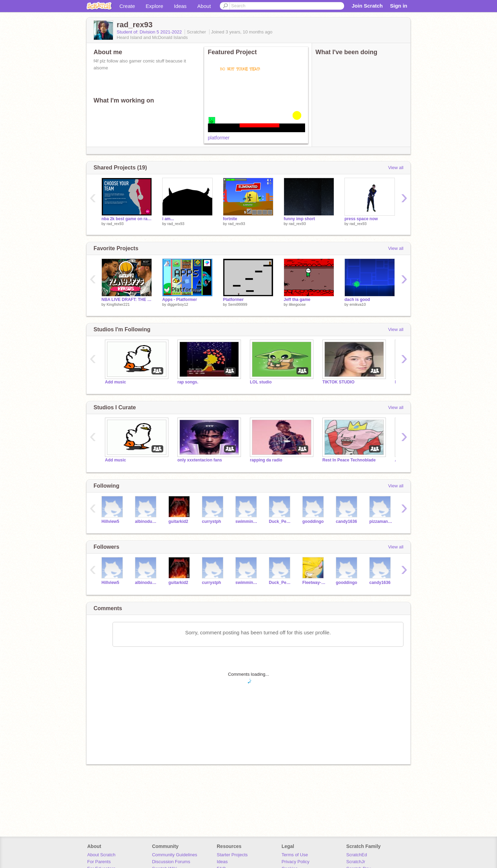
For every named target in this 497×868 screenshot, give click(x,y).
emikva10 (358, 304)
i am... (168, 219)
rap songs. (188, 382)
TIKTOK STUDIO (338, 382)
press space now (361, 219)
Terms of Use (295, 855)
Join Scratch (367, 6)
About (204, 6)
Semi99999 (238, 304)
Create (127, 6)
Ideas (180, 6)
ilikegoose (297, 304)
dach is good (357, 300)
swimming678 (247, 521)
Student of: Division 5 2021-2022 (150, 32)
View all (396, 168)
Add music (115, 382)
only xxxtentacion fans (200, 460)
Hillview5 (110, 521)
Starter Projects (232, 855)
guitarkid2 (178, 521)
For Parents (99, 862)
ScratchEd (357, 855)
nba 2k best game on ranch (127, 219)
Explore (154, 6)
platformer (219, 138)
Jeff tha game (297, 300)
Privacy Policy (296, 862)
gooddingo (313, 521)
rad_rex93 (115, 224)
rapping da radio (266, 460)
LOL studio (261, 382)
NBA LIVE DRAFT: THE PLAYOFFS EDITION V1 (127, 300)
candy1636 (346, 521)
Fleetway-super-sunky (314, 583)
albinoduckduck (147, 521)
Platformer (233, 300)
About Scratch (101, 855)
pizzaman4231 (381, 521)
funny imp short (299, 219)
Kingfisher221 (118, 304)
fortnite (230, 219)
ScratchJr (356, 862)
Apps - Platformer (180, 300)
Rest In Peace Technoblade (349, 460)
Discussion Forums (171, 862)
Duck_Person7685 (280, 521)
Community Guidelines (174, 855)
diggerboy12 (178, 304)
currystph (211, 521)
